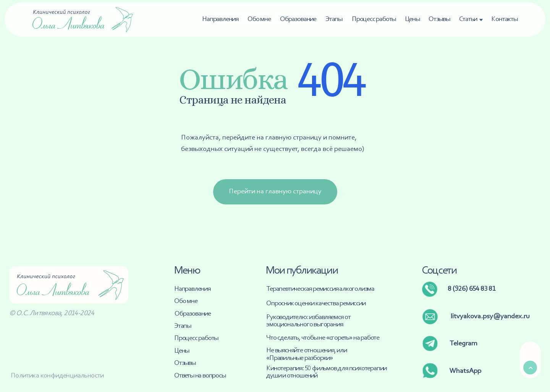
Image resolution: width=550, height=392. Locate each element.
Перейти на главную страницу (275, 192)
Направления (220, 19)
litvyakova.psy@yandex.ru (490, 317)
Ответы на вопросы (200, 376)
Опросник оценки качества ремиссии (316, 304)
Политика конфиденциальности (57, 376)
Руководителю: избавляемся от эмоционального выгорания (308, 321)
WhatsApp (465, 371)
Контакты (504, 19)
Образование (298, 19)
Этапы (334, 19)
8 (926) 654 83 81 (472, 289)
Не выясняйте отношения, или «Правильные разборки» (307, 354)
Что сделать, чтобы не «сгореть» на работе (323, 338)
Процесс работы (374, 19)
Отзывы (439, 19)
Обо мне (259, 19)
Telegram (463, 344)
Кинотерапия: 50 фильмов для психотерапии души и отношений (326, 372)
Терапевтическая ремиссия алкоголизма (320, 289)
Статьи (468, 19)
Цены (412, 19)
